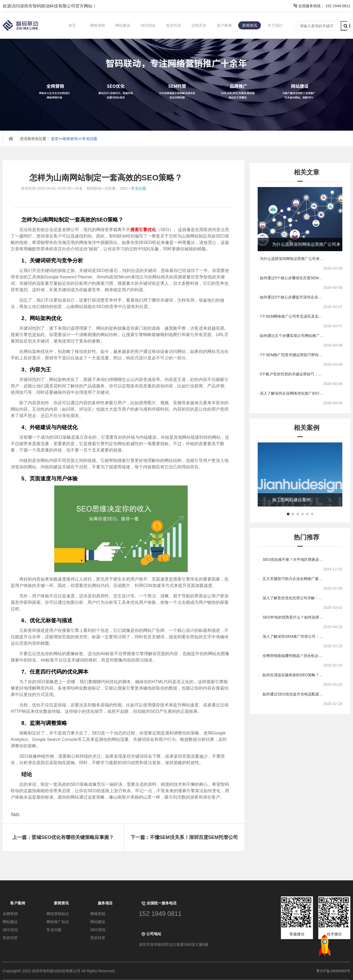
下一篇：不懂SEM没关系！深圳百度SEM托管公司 (184, 837)
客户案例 (224, 25)
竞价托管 (174, 25)
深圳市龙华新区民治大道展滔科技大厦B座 (174, 944)
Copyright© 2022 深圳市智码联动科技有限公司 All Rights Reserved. (61, 971)
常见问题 (90, 139)
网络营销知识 (58, 914)
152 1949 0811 (160, 914)
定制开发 (199, 25)
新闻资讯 (250, 25)
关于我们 (275, 25)
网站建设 (123, 25)
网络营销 (97, 25)
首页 (72, 25)
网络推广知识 (58, 922)
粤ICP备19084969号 (333, 971)
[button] (288, 514)
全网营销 (10, 914)
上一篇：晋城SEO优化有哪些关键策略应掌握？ (63, 837)
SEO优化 (148, 25)
